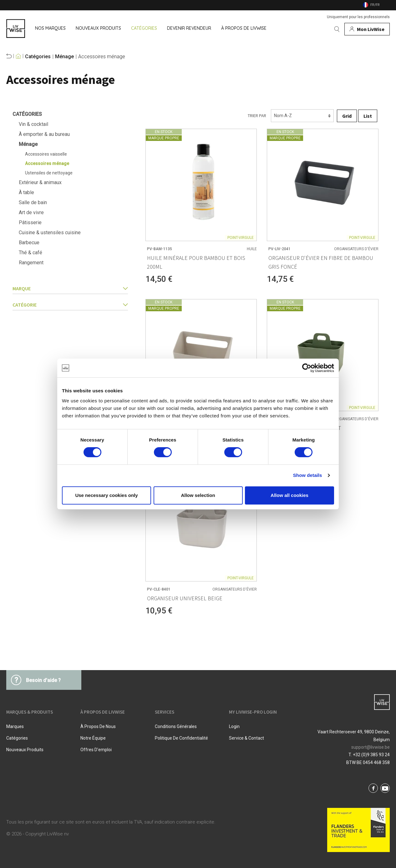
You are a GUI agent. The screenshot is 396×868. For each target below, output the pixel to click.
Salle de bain (33, 202)
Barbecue (29, 243)
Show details (308, 475)
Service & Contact (246, 738)
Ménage (64, 57)
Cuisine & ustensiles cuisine (50, 232)
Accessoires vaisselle (46, 154)
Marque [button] (70, 288)
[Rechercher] (337, 29)
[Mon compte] (367, 29)
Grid (347, 116)
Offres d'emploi (96, 750)
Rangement (31, 263)
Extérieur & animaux (40, 182)
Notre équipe (93, 738)
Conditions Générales (176, 726)
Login (234, 726)
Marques (15, 726)
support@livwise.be (371, 747)
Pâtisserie (30, 222)
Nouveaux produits (25, 750)
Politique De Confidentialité (181, 738)
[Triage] (302, 116)
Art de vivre (31, 212)
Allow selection (198, 495)
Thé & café (30, 253)
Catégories (38, 57)
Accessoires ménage (102, 57)
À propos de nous (98, 726)
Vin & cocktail (33, 124)
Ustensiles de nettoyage (49, 173)
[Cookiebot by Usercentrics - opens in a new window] (307, 368)
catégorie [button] (70, 305)
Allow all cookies (289, 495)
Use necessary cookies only (106, 495)
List (368, 116)
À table (26, 192)
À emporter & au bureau (44, 134)
